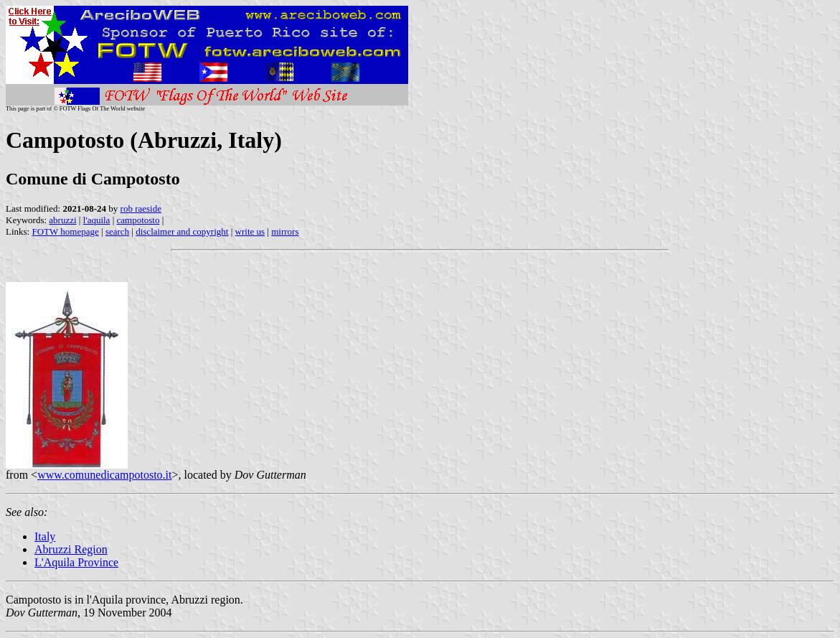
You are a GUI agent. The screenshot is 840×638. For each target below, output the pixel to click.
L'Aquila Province (76, 562)
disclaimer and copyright (182, 231)
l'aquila (97, 220)
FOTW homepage (65, 231)
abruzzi (62, 220)
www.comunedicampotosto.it (104, 475)
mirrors (285, 231)
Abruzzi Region (71, 549)
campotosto (138, 220)
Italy (45, 536)
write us (250, 231)
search (117, 231)
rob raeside (141, 208)
